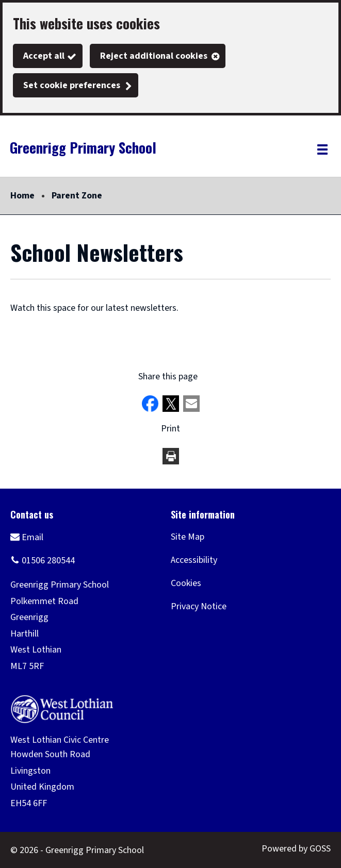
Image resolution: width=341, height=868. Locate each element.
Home (22, 196)
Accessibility (194, 560)
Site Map (188, 537)
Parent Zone (77, 196)
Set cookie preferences (72, 85)
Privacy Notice (199, 606)
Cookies (186, 583)
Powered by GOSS (296, 849)
